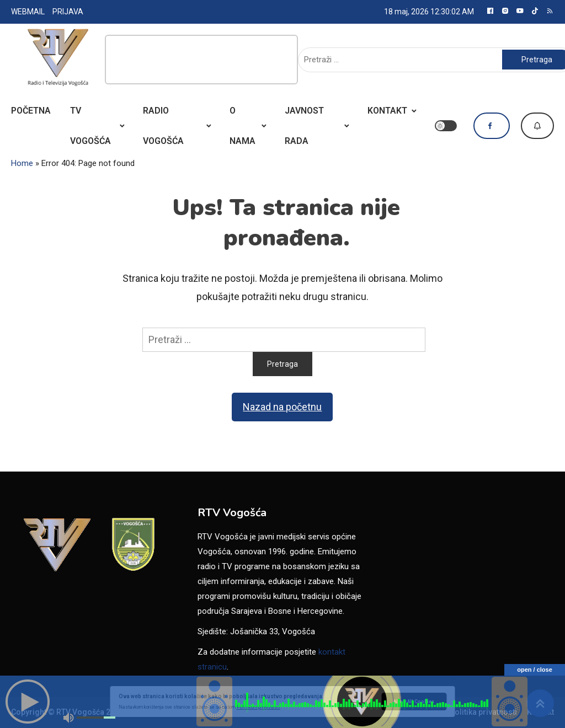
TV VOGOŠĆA (90, 126)
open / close (535, 670)
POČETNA (31, 111)
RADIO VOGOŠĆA (163, 126)
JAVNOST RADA (304, 126)
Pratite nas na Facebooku (492, 126)
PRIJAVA (68, 12)
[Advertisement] (201, 60)
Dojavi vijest (537, 126)
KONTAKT (387, 111)
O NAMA (242, 126)
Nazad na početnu (282, 407)
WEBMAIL (28, 12)
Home (22, 163)
